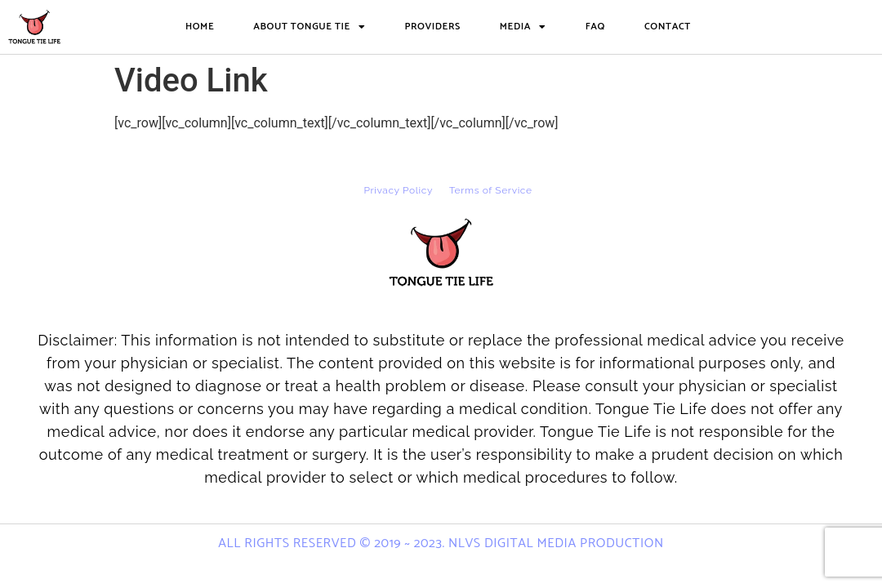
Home (200, 27)
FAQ (595, 27)
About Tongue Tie (309, 27)
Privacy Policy (398, 190)
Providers (432, 27)
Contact (668, 27)
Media (523, 27)
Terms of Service (491, 190)
